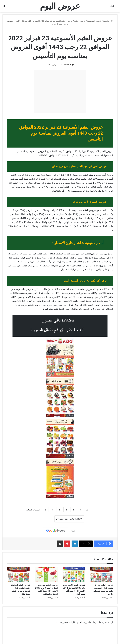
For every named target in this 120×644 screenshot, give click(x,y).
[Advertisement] (60, 92)
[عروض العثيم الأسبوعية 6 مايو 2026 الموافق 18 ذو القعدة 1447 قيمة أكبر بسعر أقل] (74, 574)
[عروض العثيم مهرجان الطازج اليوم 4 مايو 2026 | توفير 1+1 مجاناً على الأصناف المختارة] (46, 574)
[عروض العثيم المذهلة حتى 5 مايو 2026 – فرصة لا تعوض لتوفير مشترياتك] (19, 574)
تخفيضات (92, 155)
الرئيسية (108, 21)
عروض (92, 175)
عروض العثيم (80, 21)
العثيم (82, 289)
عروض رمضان (78, 191)
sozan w (68, 65)
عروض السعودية (94, 21)
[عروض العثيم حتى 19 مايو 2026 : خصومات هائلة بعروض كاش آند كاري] (101, 574)
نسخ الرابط (45, 519)
